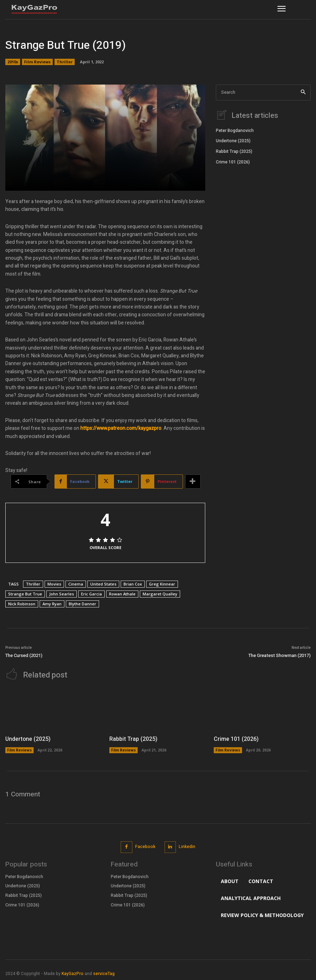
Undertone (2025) (233, 140)
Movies (54, 584)
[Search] (303, 93)
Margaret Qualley (160, 594)
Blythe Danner (82, 604)
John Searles (62, 594)
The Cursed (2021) (24, 655)
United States (103, 584)
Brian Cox (133, 584)
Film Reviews (37, 62)
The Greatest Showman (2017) (280, 655)
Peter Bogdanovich (235, 130)
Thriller (65, 62)
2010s (13, 62)
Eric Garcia (91, 594)
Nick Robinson (22, 604)
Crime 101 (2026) (233, 161)
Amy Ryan (52, 604)
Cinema (76, 584)
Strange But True (25, 594)
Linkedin (187, 846)
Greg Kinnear (162, 584)
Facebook (145, 846)
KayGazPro (73, 973)
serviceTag (104, 973)
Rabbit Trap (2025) (234, 151)
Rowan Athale (122, 594)
